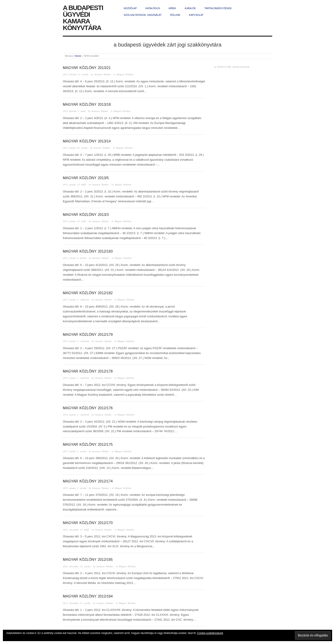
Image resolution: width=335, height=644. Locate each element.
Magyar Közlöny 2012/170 (88, 523)
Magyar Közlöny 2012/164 (88, 596)
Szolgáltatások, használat (143, 15)
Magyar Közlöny (125, 74)
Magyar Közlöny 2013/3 (86, 215)
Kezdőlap (130, 8)
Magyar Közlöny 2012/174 (88, 481)
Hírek (172, 8)
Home (78, 56)
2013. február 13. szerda (76, 74)
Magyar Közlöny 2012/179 (88, 335)
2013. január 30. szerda (75, 148)
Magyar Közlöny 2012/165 (88, 560)
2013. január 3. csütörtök (76, 300)
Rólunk (175, 15)
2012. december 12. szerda (77, 566)
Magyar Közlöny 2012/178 (88, 371)
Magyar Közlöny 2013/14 (87, 141)
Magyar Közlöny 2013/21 (87, 68)
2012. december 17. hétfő (76, 530)
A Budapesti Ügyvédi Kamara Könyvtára (83, 18)
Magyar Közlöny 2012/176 (88, 408)
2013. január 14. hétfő (74, 184)
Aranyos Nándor (103, 74)
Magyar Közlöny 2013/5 (86, 178)
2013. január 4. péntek (75, 258)
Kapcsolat (196, 15)
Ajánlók (190, 8)
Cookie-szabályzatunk (210, 633)
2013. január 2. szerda (75, 451)
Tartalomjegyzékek (218, 8)
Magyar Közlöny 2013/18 (87, 104)
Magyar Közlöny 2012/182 (88, 293)
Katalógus (153, 8)
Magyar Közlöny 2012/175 (88, 445)
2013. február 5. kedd (74, 111)
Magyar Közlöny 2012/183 (88, 251)
